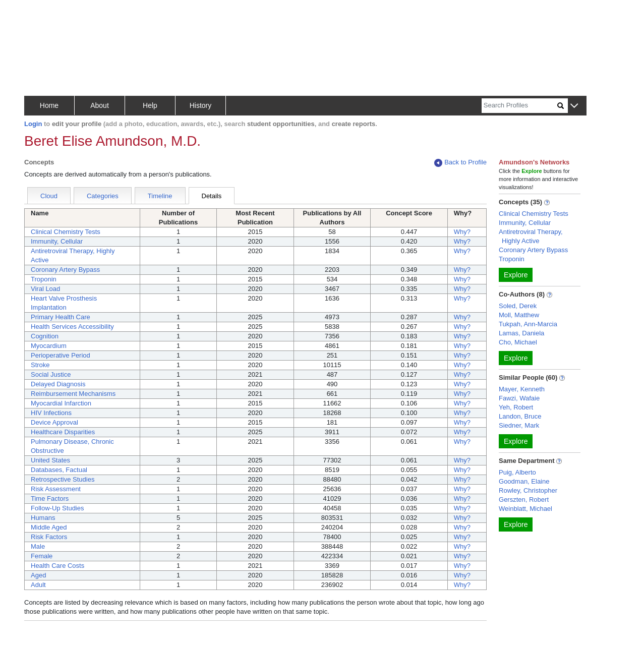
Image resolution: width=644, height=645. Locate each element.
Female (42, 556)
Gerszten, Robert (524, 500)
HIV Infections (51, 413)
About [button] (100, 105)
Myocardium (49, 346)
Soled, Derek (518, 306)
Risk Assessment (56, 489)
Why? (462, 232)
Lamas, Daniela (521, 333)
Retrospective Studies (63, 479)
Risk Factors (49, 537)
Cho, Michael (518, 342)
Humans (43, 518)
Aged (38, 575)
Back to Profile (460, 163)
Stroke (40, 365)
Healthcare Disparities (63, 432)
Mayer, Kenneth (522, 389)
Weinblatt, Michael (525, 509)
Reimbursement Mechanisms (73, 394)
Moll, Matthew (519, 315)
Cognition (45, 336)
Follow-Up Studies (57, 508)
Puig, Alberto (517, 472)
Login (33, 124)
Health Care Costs (57, 566)
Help (150, 105)
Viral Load (45, 289)
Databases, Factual (59, 470)
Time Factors (50, 499)
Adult (38, 585)
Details (212, 196)
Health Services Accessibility (72, 327)
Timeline (160, 196)
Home (49, 105)
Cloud (49, 196)
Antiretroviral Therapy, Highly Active (531, 236)
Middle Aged (49, 527)
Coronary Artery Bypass (65, 270)
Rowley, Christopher (528, 490)
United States (50, 460)
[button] (574, 106)
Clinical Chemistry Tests (66, 232)
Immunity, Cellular (57, 241)
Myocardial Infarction (61, 403)
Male (38, 546)
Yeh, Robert (516, 407)
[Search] (519, 106)
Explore (516, 275)
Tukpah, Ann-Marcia (528, 324)
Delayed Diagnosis (58, 384)
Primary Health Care (61, 317)
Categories (103, 196)
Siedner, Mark (519, 425)
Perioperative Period (61, 355)
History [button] (201, 105)
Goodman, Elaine (524, 481)
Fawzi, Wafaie (519, 398)
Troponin (44, 279)
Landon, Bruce (520, 416)
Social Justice (51, 374)
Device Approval (54, 422)
